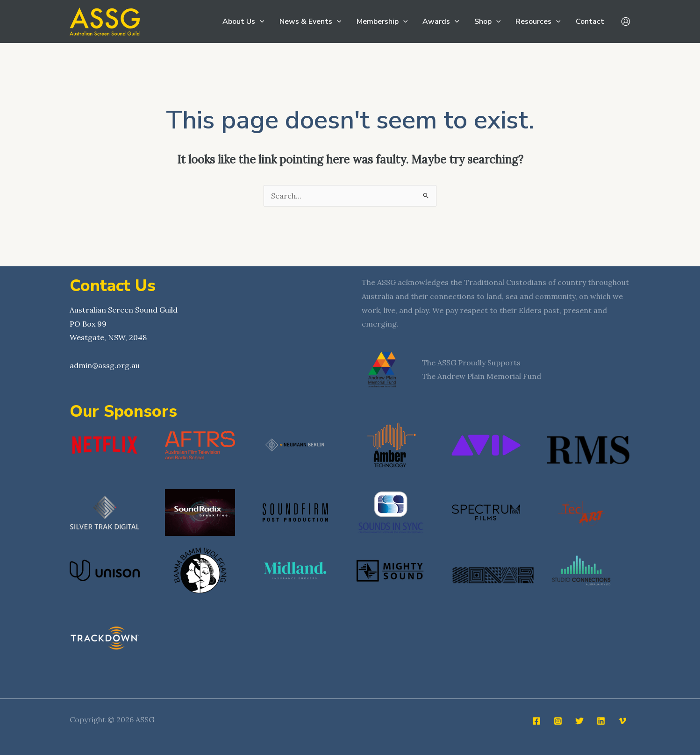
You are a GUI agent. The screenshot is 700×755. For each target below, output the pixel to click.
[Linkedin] (601, 721)
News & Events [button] (311, 21)
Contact (590, 21)
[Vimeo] (622, 721)
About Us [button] (243, 21)
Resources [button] (538, 21)
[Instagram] (558, 721)
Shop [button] (488, 21)
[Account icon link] (626, 21)
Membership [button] (382, 21)
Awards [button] (441, 21)
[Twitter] (579, 721)
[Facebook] (536, 721)
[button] (260, 21)
